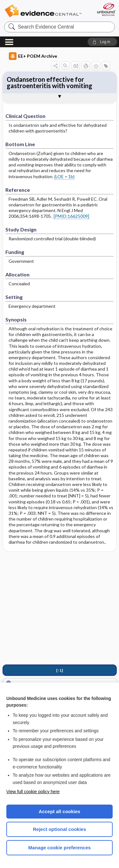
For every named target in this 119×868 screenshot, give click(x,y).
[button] (102, 42)
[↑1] (60, 670)
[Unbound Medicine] (106, 9)
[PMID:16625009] (71, 216)
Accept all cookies (60, 811)
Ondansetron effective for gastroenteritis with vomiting (50, 82)
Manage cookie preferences (60, 848)
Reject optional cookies (60, 829)
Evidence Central (43, 11)
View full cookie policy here (33, 792)
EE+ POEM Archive (33, 56)
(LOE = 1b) (64, 176)
